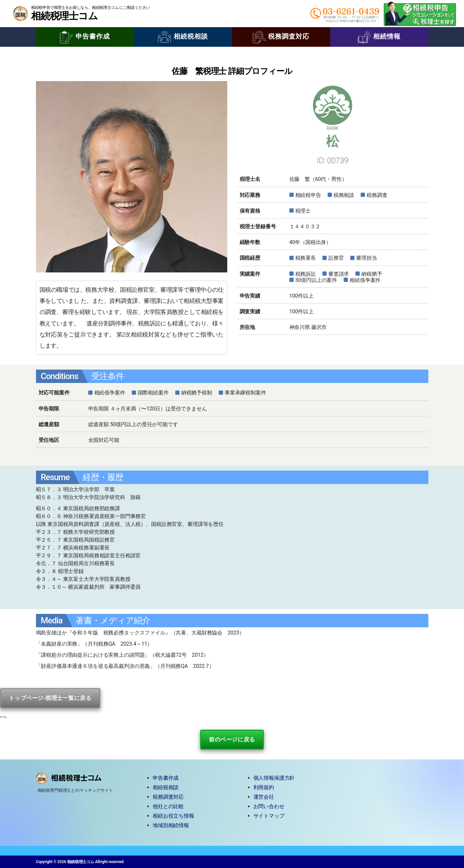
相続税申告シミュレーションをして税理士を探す (420, 14)
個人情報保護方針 (274, 778)
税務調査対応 (281, 37)
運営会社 (264, 797)
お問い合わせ (269, 806)
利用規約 (264, 787)
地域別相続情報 (171, 825)
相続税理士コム (64, 16)
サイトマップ (269, 816)
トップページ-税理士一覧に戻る (50, 698)
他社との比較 (168, 806)
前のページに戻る (232, 740)
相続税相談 (183, 37)
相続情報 (379, 37)
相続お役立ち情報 (173, 816)
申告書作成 (85, 37)
